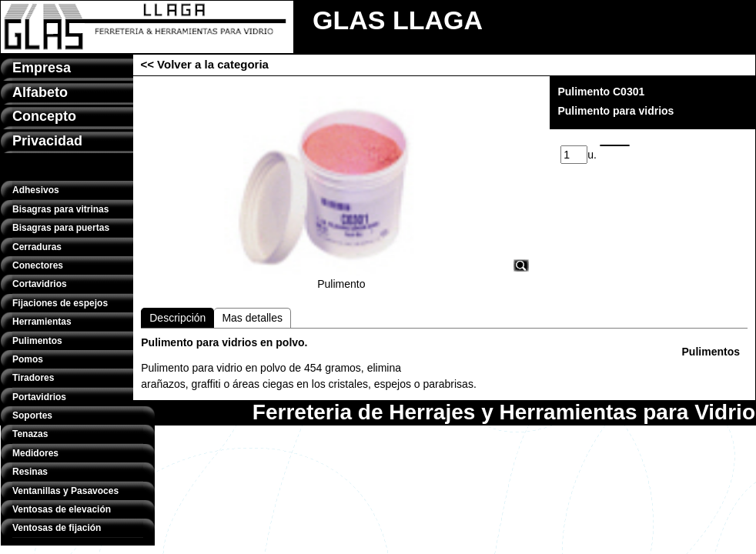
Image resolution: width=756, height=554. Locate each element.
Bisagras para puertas (61, 228)
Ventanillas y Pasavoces (65, 491)
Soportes (32, 415)
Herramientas (42, 322)
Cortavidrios (40, 284)
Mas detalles (252, 318)
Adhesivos (36, 190)
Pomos (28, 359)
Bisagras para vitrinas (60, 209)
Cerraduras (37, 247)
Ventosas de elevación (62, 509)
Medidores (35, 453)
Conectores (38, 265)
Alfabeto (40, 92)
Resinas (30, 472)
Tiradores (33, 378)
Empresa (42, 68)
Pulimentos (37, 341)
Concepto (44, 116)
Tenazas (30, 434)
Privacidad (47, 141)
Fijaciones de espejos (60, 303)
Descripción (177, 318)
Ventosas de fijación (57, 528)
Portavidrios (39, 397)
